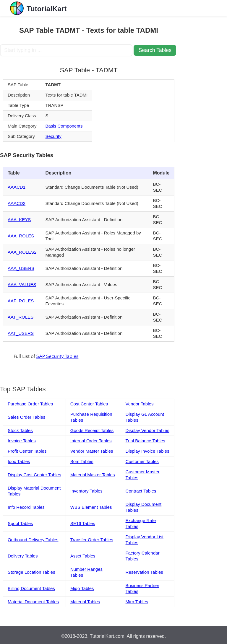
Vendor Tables (140, 404)
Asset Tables (83, 556)
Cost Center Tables (89, 404)
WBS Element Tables (91, 507)
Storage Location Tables (31, 572)
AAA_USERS (21, 268)
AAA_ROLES (21, 236)
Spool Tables (20, 523)
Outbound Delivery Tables (33, 540)
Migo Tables (82, 588)
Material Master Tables (93, 475)
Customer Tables (142, 461)
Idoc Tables (19, 461)
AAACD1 (17, 187)
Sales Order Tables (26, 417)
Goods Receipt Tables (92, 430)
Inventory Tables (86, 491)
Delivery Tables (23, 556)
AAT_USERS (21, 333)
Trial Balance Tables (145, 441)
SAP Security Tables (57, 356)
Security (53, 136)
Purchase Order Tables (30, 404)
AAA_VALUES (22, 284)
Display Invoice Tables (147, 451)
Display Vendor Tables (147, 430)
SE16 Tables (83, 523)
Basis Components (64, 126)
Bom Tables (82, 461)
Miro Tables (137, 602)
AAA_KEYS (19, 220)
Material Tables (85, 602)
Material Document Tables (33, 602)
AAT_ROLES (21, 317)
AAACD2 (17, 203)
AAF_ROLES (21, 301)
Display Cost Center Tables (34, 475)
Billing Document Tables (31, 588)
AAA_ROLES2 (22, 252)
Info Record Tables (26, 507)
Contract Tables (141, 491)
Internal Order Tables (91, 441)
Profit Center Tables (27, 451)
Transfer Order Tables (92, 540)
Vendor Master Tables (92, 451)
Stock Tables (20, 430)
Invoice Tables (22, 441)
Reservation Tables (144, 572)
